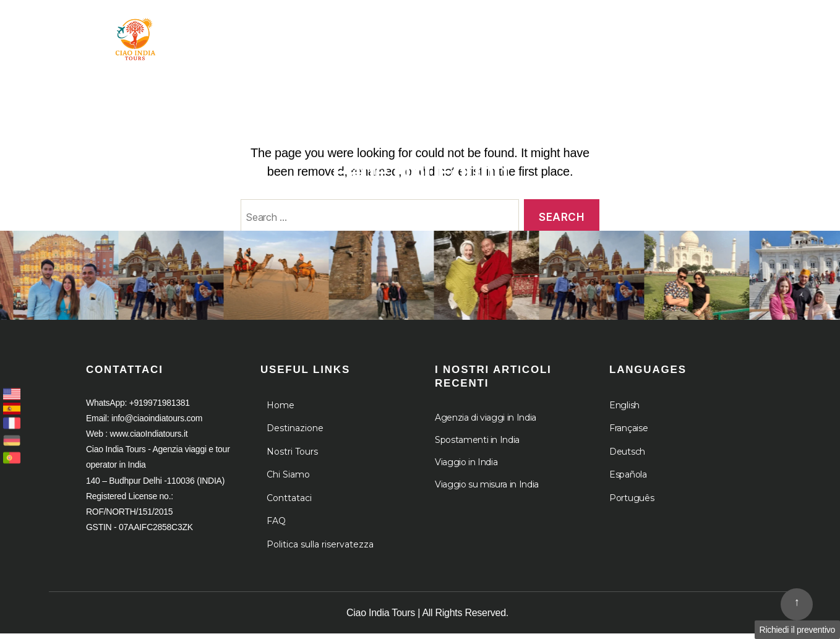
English (624, 411)
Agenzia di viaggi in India (486, 423)
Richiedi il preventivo (797, 630)
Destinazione (456, 29)
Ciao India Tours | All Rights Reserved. (427, 618)
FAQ (276, 526)
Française (629, 434)
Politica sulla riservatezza (320, 550)
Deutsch (627, 457)
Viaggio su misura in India (487, 490)
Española (628, 480)
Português (632, 504)
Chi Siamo (558, 29)
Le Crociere (656, 29)
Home (271, 29)
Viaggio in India (466, 468)
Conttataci (289, 504)
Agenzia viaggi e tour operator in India (144, 80)
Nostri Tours (292, 457)
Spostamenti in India (477, 445)
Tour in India (348, 29)
